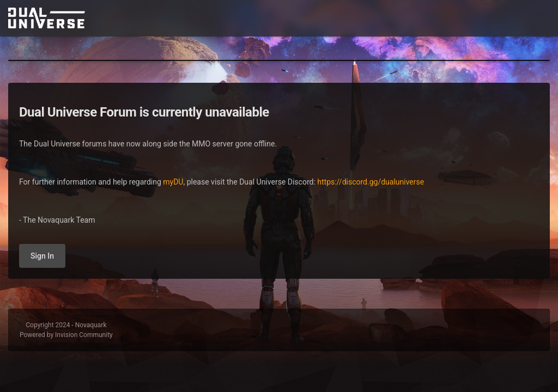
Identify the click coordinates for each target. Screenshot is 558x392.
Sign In (42, 256)
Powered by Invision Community (66, 335)
